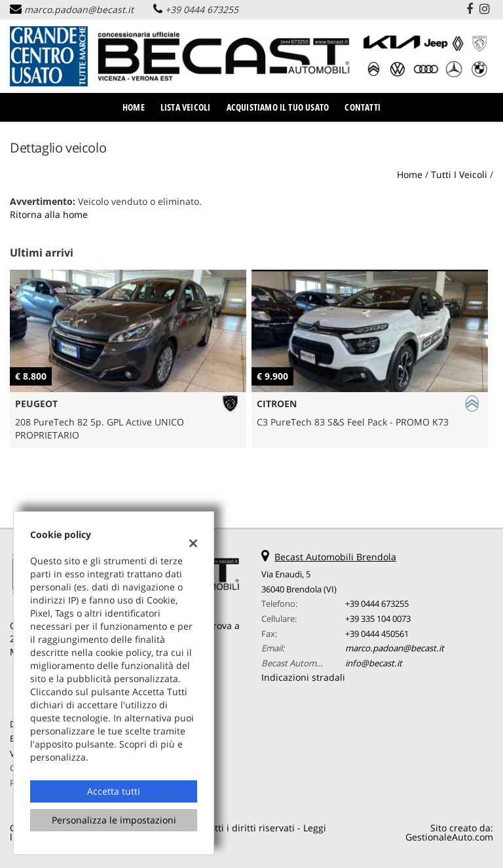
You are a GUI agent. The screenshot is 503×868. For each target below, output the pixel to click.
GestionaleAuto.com (449, 837)
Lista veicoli (186, 107)
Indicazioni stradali (303, 677)
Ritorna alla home (49, 214)
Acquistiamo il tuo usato (278, 107)
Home (134, 107)
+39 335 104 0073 (378, 619)
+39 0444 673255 (202, 9)
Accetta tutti (114, 791)
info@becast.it (374, 663)
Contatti (363, 107)
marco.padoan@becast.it (79, 9)
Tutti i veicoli (459, 174)
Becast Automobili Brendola (335, 557)
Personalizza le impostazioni (114, 820)
